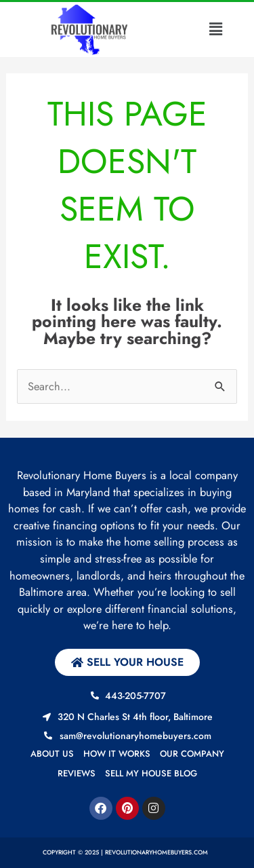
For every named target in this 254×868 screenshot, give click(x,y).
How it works (117, 754)
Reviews (77, 773)
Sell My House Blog (151, 773)
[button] (216, 30)
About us (52, 754)
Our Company (192, 754)
